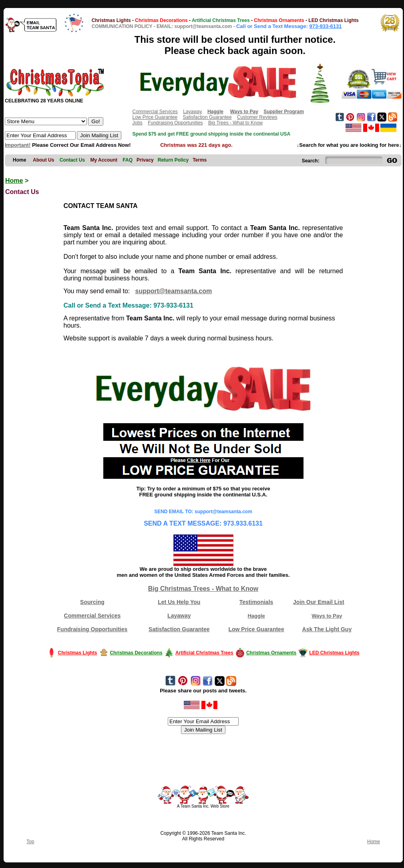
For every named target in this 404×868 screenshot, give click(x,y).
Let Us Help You (179, 602)
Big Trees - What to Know (235, 123)
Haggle (256, 616)
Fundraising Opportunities (175, 123)
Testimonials (256, 602)
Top (30, 842)
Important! (18, 145)
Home (14, 181)
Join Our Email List (319, 602)
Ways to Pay (327, 616)
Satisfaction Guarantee (207, 117)
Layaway (192, 112)
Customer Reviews (257, 117)
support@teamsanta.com (174, 291)
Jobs (137, 123)
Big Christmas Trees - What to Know (203, 589)
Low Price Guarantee (155, 117)
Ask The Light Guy (327, 629)
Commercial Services (155, 112)
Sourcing (92, 602)
